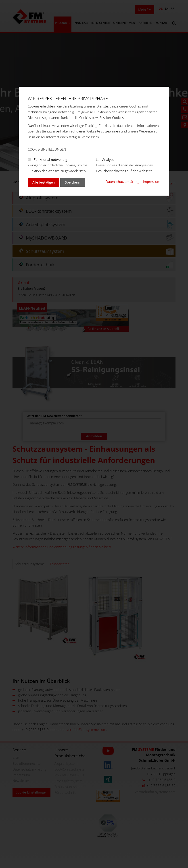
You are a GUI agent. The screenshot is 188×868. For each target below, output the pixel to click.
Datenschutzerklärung (122, 182)
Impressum (152, 182)
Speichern (73, 182)
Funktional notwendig (50, 159)
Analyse (108, 159)
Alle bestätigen (44, 182)
